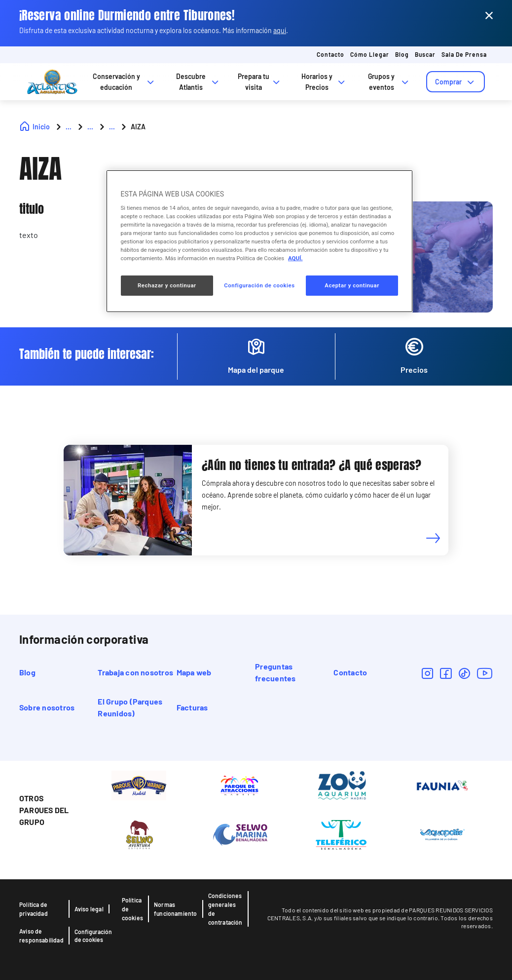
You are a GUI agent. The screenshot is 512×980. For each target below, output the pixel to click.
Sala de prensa (464, 54)
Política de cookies (132, 909)
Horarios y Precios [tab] (324, 82)
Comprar (456, 82)
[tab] (456, 82)
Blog (402, 54)
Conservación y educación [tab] (124, 82)
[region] (260, 241)
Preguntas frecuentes (275, 672)
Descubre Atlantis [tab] (198, 82)
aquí (280, 30)
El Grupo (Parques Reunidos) (130, 707)
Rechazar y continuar (167, 285)
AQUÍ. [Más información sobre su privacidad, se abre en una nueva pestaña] (295, 258)
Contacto (330, 54)
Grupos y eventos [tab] (389, 82)
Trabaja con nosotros (135, 672)
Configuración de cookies (93, 936)
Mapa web (194, 672)
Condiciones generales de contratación (225, 909)
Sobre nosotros (47, 707)
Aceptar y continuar (352, 285)
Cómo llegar (370, 54)
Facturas (192, 707)
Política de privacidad (34, 909)
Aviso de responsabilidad (41, 936)
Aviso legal (89, 909)
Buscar (425, 54)
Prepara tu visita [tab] (259, 82)
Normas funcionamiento (176, 909)
